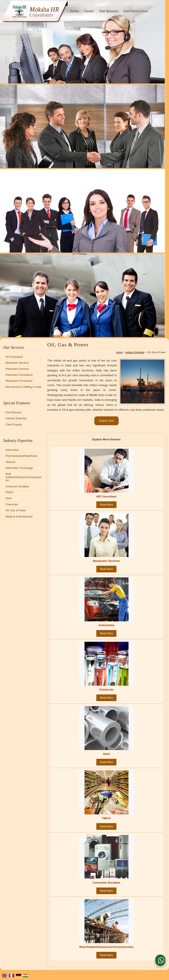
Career (89, 11)
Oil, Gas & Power (16, 510)
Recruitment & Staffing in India (23, 387)
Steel (8, 498)
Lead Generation (136, 11)
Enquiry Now (107, 421)
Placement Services (17, 369)
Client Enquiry (14, 425)
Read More (106, 505)
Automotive (12, 450)
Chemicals (12, 504)
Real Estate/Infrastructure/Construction (23, 477)
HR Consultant (14, 357)
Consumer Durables (17, 486)
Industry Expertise (16, 418)
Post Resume (109, 11)
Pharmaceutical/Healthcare (21, 456)
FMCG (9, 492)
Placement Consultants (19, 375)
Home (74, 11)
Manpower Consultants (19, 381)
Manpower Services (17, 363)
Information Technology (19, 468)
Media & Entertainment (19, 517)
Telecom (10, 462)
